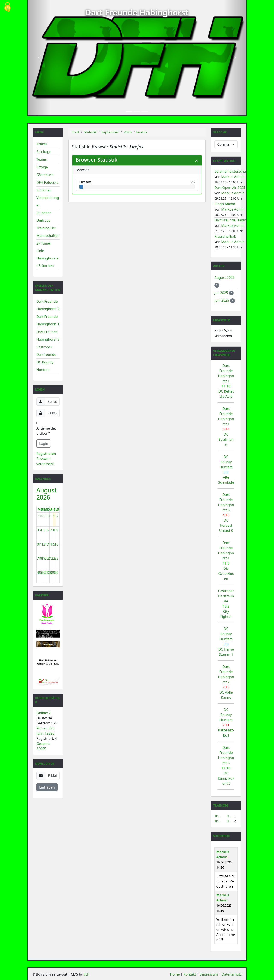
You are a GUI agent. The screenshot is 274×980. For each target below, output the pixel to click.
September (110, 132)
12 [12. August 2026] (43, 544)
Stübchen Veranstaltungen (48, 198)
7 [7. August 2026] (51, 530)
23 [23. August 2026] (56, 558)
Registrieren (46, 454)
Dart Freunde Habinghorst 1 (237, 220)
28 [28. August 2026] (50, 572)
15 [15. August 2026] (53, 544)
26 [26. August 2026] (43, 572)
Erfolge (42, 167)
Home (175, 974)
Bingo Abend (225, 204)
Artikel (41, 144)
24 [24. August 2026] (37, 572)
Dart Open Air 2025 (230, 188)
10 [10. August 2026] (37, 544)
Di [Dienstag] (43, 509)
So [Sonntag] (59, 509)
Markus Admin (233, 177)
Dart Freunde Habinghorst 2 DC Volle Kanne (226, 682)
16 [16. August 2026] (56, 544)
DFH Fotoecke (47, 182)
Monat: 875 (45, 728)
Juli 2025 (221, 293)
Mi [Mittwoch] (46, 509)
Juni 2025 (222, 300)
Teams (41, 159)
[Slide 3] (145, 112)
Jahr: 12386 (45, 733)
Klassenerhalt (225, 236)
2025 (128, 132)
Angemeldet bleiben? (46, 429)
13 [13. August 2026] (47, 544)
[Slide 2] (137, 112)
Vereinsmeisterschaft (231, 171)
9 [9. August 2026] (57, 530)
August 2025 (224, 277)
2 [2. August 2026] (57, 516)
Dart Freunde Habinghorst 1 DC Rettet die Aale (226, 381)
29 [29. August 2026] (53, 572)
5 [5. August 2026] (44, 530)
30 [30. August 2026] (56, 572)
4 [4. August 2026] (41, 530)
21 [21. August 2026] (50, 558)
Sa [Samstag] (56, 509)
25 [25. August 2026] (40, 572)
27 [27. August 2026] (47, 572)
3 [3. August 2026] (38, 530)
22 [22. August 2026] (53, 558)
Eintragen (47, 787)
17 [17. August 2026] (37, 558)
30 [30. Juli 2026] (47, 516)
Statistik (90, 132)
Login (44, 443)
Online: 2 (44, 713)
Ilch (87, 974)
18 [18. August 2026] (40, 558)
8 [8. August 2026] (54, 530)
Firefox (142, 132)
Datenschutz (232, 974)
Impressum (209, 974)
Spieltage (44, 152)
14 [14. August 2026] (50, 544)
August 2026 (47, 494)
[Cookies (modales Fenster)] (7, 7)
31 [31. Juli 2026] (50, 516)
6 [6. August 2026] (48, 530)
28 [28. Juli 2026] (40, 516)
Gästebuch (45, 175)
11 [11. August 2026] (40, 544)
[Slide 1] (129, 112)
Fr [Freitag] (52, 509)
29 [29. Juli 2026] (43, 516)
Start (76, 132)
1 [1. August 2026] (54, 516)
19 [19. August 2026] (43, 558)
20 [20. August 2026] (47, 558)
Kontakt (190, 974)
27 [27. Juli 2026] (37, 516)
